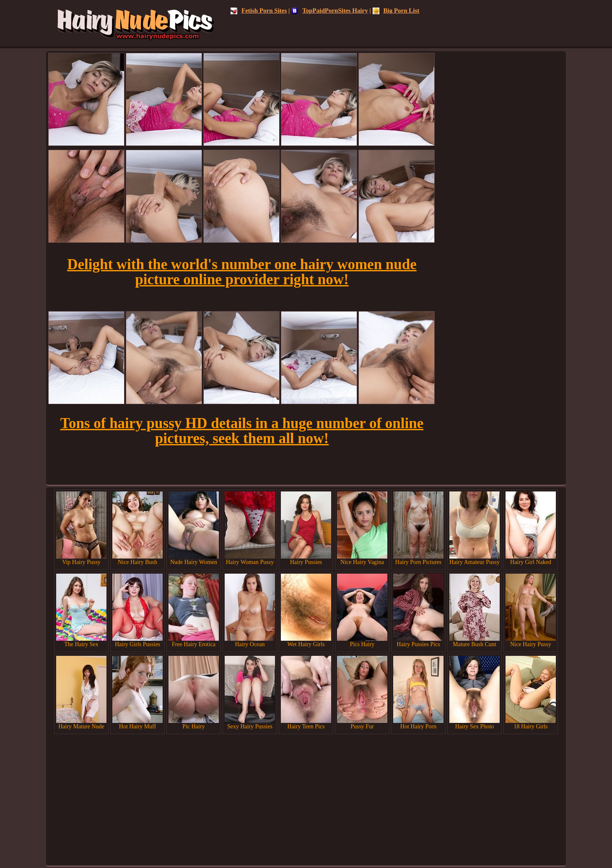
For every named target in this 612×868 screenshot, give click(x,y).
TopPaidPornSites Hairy (330, 10)
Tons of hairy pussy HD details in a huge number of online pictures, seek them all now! (242, 431)
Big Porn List (396, 10)
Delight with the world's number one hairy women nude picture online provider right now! (242, 272)
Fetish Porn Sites (259, 10)
